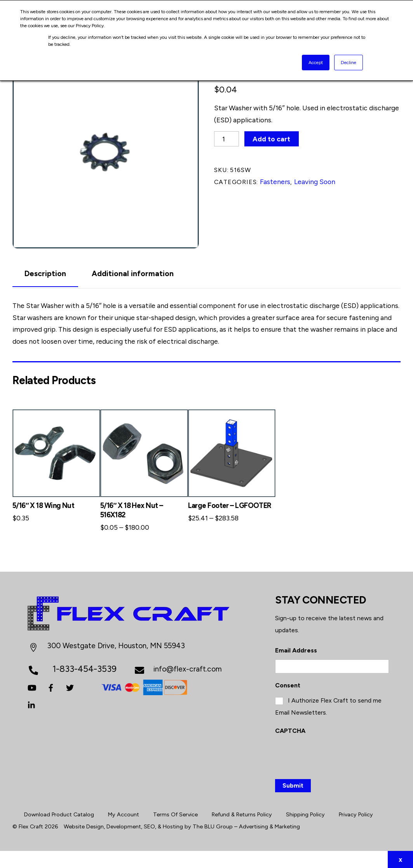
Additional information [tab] (133, 274)
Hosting (173, 826)
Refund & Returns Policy (242, 814)
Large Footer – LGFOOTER (230, 505)
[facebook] (51, 687)
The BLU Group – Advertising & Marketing (246, 826)
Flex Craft (31, 826)
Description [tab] (45, 274)
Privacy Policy (356, 814)
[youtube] (32, 687)
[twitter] (70, 687)
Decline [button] (349, 63)
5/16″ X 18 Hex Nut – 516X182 (132, 510)
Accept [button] (316, 63)
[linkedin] (32, 704)
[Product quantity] (227, 139)
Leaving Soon (315, 182)
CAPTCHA (290, 731)
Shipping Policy (305, 814)
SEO (149, 826)
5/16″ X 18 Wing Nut (43, 505)
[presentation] (334, 755)
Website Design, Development (102, 826)
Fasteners (275, 182)
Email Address (296, 650)
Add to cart (271, 139)
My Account (124, 814)
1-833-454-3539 (85, 669)
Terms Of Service (175, 814)
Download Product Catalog (59, 814)
